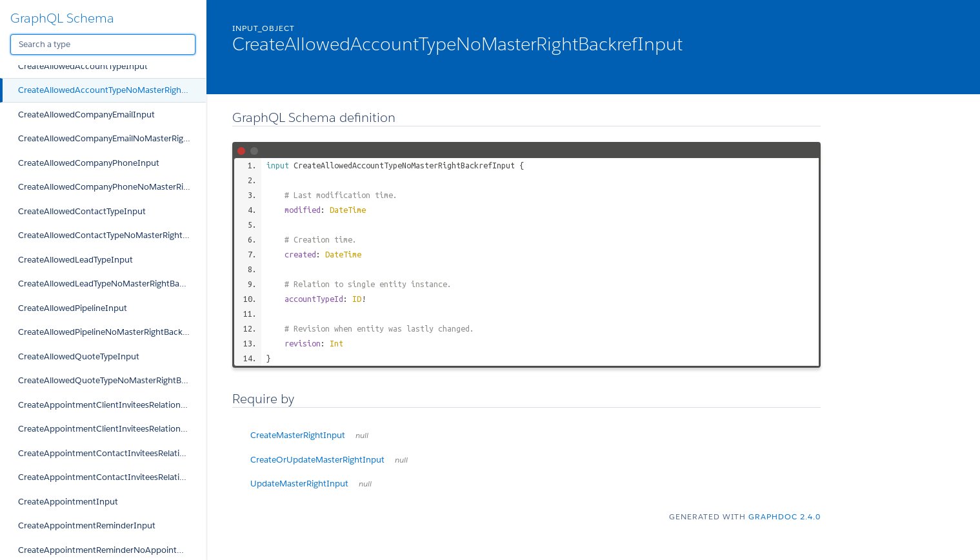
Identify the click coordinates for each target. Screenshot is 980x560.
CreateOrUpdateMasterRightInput (329, 460)
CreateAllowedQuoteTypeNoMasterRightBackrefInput (112, 380)
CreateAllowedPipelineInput (73, 308)
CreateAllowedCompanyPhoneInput (89, 163)
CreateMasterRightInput (309, 435)
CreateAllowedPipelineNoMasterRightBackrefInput (112, 332)
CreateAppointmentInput (68, 502)
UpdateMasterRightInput (311, 484)
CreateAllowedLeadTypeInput (75, 260)
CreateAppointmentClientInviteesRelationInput (110, 405)
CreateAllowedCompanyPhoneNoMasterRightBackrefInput (112, 187)
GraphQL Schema (62, 18)
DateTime (348, 210)
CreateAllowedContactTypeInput (82, 211)
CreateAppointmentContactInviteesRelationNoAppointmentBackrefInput (112, 477)
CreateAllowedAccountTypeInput (83, 66)
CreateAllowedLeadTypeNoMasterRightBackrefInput (112, 284)
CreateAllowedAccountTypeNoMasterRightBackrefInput (112, 90)
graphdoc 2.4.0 (785, 516)
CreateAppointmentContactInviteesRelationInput (112, 453)
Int (336, 343)
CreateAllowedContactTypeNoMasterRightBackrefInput (112, 235)
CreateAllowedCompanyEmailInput (86, 115)
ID (357, 299)
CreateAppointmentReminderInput (87, 525)
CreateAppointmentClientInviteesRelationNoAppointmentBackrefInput (112, 429)
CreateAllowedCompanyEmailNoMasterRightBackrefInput (112, 138)
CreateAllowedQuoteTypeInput (79, 356)
